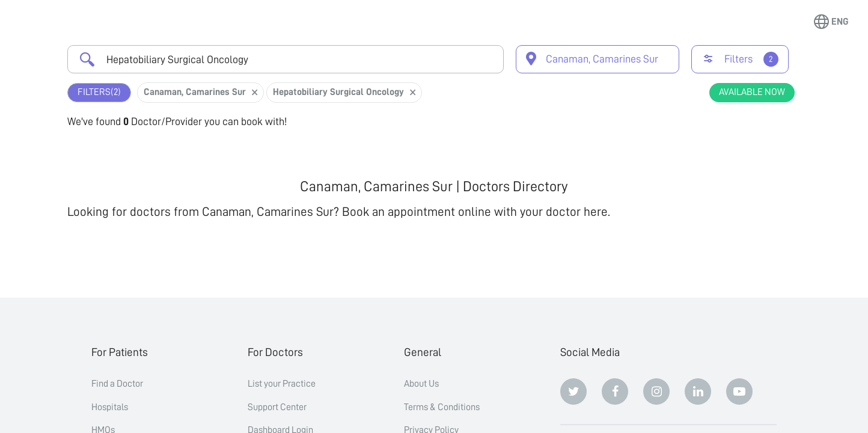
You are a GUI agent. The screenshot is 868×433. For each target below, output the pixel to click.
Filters (99, 92)
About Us (421, 384)
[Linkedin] (698, 392)
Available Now (752, 92)
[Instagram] (656, 392)
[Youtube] (739, 392)
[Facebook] (615, 392)
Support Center (277, 407)
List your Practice (282, 384)
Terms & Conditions (442, 407)
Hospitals (110, 407)
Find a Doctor (117, 384)
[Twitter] (573, 392)
